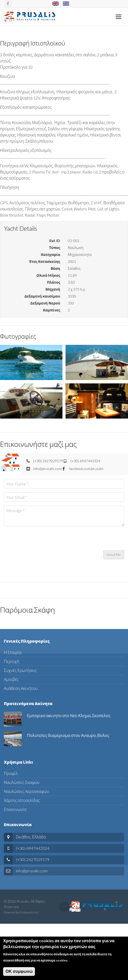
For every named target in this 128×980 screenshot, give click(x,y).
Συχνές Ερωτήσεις (20, 670)
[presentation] (43, 540)
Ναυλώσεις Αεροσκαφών (26, 791)
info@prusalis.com (32, 871)
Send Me (114, 555)
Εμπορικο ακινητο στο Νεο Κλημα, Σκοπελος (69, 715)
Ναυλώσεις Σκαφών (22, 782)
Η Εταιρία (13, 652)
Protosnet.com (29, 912)
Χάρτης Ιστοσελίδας (22, 800)
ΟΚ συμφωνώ (19, 972)
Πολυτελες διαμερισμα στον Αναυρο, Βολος (68, 735)
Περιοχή (12, 661)
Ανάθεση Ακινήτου (21, 688)
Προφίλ (11, 773)
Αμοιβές (11, 679)
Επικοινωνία (15, 809)
